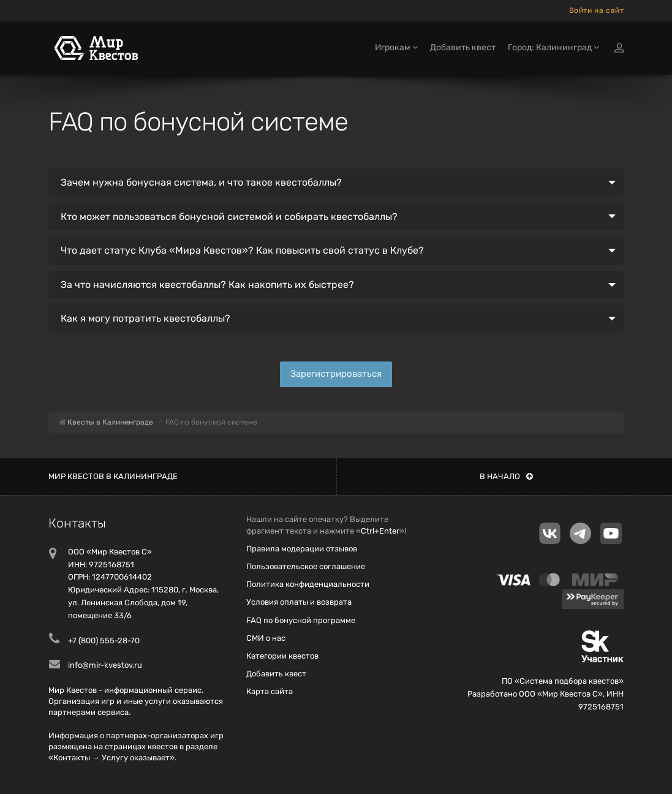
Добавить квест (463, 47)
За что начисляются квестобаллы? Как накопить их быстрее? (207, 285)
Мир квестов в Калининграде (113, 476)
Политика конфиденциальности (308, 584)
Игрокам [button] (396, 47)
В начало (506, 476)
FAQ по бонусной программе (301, 620)
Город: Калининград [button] (553, 47)
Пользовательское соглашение (306, 566)
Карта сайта (270, 691)
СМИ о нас (266, 638)
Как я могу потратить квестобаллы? (145, 318)
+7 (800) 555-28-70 (104, 641)
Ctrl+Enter (380, 531)
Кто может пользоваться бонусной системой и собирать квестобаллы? (229, 217)
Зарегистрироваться (336, 374)
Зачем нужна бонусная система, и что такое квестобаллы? (201, 182)
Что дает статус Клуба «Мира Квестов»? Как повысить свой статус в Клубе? (242, 250)
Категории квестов (282, 656)
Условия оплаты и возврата (299, 602)
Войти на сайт (597, 10)
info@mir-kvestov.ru (105, 665)
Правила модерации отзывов (302, 549)
